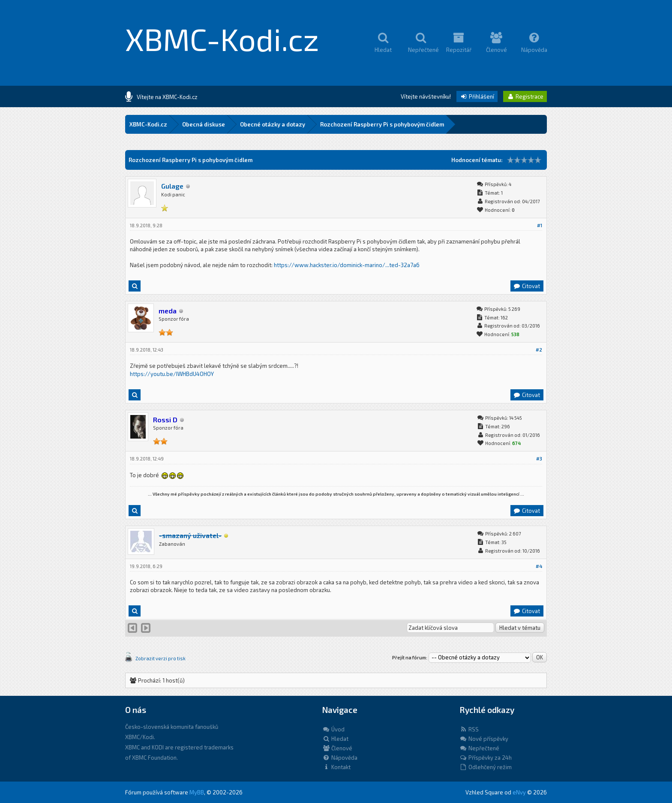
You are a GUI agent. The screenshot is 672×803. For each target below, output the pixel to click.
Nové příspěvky (484, 739)
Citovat (526, 286)
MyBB (197, 792)
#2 (539, 350)
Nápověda (340, 758)
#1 (540, 225)
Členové (337, 748)
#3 (539, 459)
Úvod (333, 729)
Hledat (335, 739)
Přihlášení (477, 96)
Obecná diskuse (204, 124)
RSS (469, 729)
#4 (539, 566)
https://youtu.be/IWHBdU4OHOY (172, 374)
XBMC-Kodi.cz (222, 39)
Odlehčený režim (486, 767)
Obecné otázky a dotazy (273, 124)
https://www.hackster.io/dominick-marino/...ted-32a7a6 (347, 265)
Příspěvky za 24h (486, 758)
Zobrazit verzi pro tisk (160, 658)
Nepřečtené (479, 748)
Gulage (172, 186)
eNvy (519, 792)
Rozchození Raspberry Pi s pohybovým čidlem (382, 124)
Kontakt (336, 767)
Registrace (525, 96)
